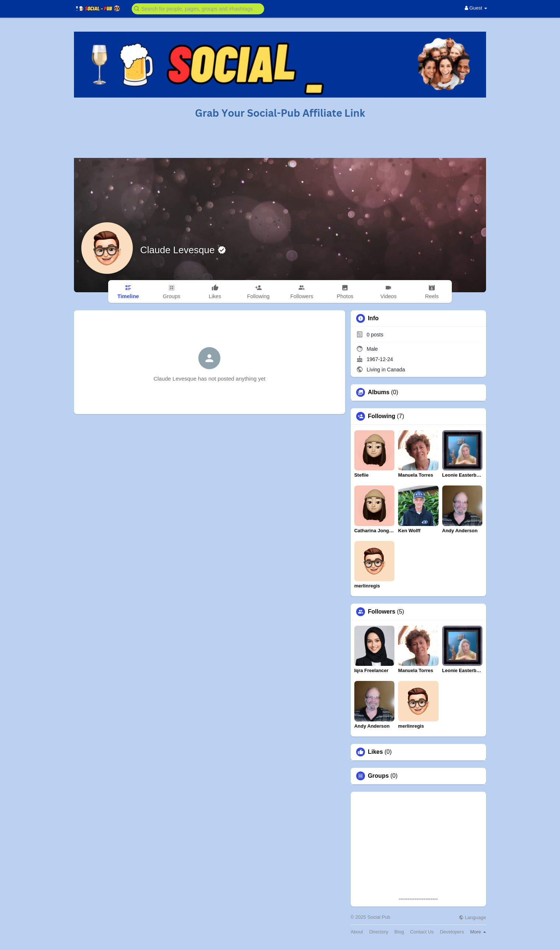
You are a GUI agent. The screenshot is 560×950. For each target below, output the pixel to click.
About (357, 932)
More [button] (478, 932)
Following (382, 416)
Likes (375, 752)
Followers (382, 612)
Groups (378, 776)
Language (472, 917)
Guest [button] (476, 8)
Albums (379, 392)
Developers (452, 932)
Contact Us (422, 932)
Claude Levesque (179, 250)
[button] (198, 8)
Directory (379, 932)
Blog (399, 932)
